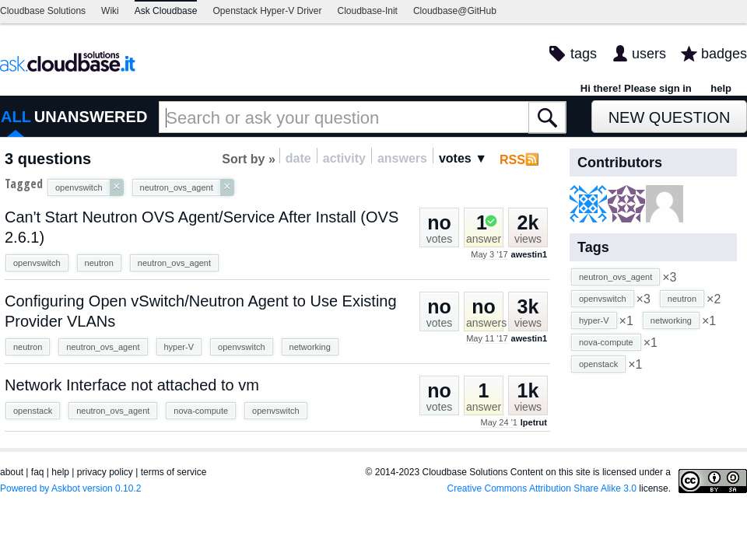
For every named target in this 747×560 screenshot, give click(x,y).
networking (310, 347)
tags (584, 54)
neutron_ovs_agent (174, 263)
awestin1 (529, 254)
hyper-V (179, 347)
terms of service (174, 472)
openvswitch (37, 263)
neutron (99, 263)
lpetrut (534, 422)
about (12, 472)
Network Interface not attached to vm (132, 385)
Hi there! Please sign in (636, 88)
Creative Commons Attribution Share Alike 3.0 (542, 488)
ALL (16, 117)
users (649, 54)
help (721, 88)
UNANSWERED (91, 117)
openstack (33, 411)
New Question (670, 117)
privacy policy (105, 472)
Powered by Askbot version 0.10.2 (70, 488)
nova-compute (201, 411)
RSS (512, 160)
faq (38, 472)
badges (724, 54)
